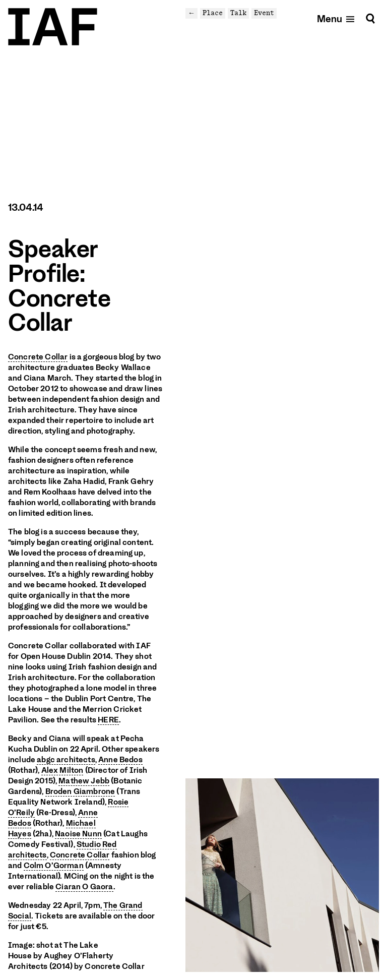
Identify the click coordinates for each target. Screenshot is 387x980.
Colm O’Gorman (54, 866)
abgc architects (66, 760)
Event (264, 13)
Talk (238, 13)
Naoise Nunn (78, 834)
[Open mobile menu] (336, 18)
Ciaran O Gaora (84, 887)
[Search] (370, 18)
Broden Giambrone (80, 791)
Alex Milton (62, 770)
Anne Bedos (120, 760)
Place (213, 13)
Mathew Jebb (84, 781)
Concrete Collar (38, 357)
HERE (108, 720)
